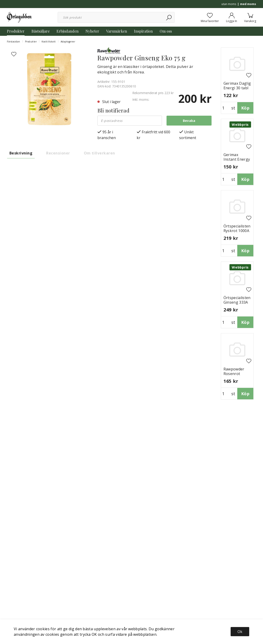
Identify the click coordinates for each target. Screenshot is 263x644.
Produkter (16, 31)
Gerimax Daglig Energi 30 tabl (237, 86)
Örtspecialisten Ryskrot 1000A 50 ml (237, 231)
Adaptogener (68, 42)
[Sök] (169, 17)
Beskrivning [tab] (21, 153)
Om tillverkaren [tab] (99, 153)
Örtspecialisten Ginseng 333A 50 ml (237, 302)
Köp (245, 108)
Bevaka (189, 121)
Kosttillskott (49, 42)
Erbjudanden (68, 31)
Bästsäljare (41, 31)
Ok (240, 632)
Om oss (166, 31)
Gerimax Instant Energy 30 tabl (237, 159)
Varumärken (117, 31)
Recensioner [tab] (58, 153)
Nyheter (92, 31)
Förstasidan (14, 42)
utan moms (229, 4)
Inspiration (143, 31)
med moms (248, 4)
